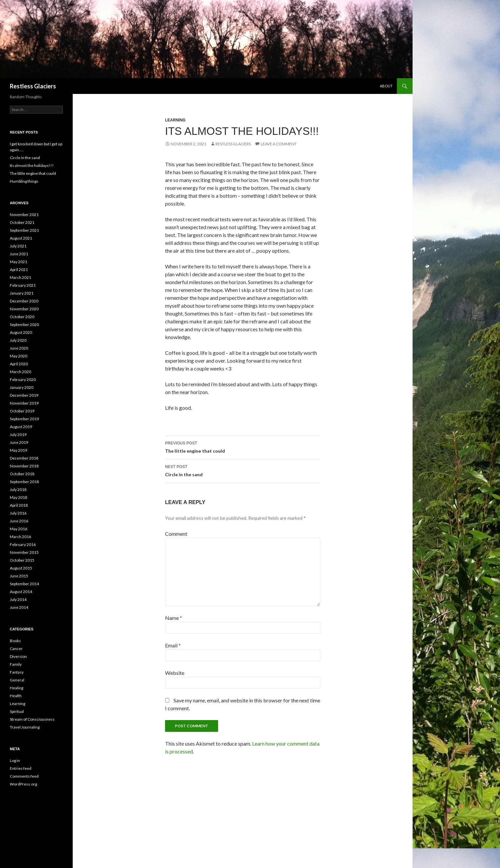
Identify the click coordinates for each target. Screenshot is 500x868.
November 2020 (24, 309)
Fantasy (17, 672)
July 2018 (18, 489)
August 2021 (21, 238)
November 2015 (24, 552)
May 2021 (19, 262)
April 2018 (19, 505)
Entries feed (21, 768)
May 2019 (19, 450)
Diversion (18, 656)
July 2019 (18, 434)
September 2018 (24, 482)
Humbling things (24, 181)
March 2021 (20, 277)
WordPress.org (23, 784)
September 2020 (24, 325)
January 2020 (22, 387)
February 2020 (23, 380)
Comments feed (24, 776)
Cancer (16, 649)
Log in (15, 760)
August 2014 (21, 592)
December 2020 (24, 301)
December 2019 (24, 395)
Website (175, 673)
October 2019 (22, 411)
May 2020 (19, 356)
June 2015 (19, 576)
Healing (17, 688)
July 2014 (18, 599)
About (386, 86)
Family (16, 664)
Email (173, 645)
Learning (175, 120)
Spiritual (17, 711)
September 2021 (24, 230)
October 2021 (22, 222)
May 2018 (19, 497)
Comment (176, 534)
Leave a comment (279, 144)
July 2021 (18, 246)
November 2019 (24, 403)
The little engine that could (243, 446)
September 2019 (24, 419)
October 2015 (22, 560)
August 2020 (21, 332)
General (17, 680)
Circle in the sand (243, 470)
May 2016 (19, 529)
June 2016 (19, 521)
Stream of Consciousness (32, 719)
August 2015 (21, 568)
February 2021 (23, 285)
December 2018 (24, 458)
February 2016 (23, 544)
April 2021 (19, 270)
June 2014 (19, 607)
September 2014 (24, 584)
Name (174, 618)
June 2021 (19, 254)
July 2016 (18, 513)
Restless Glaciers (33, 86)
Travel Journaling (25, 727)
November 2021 (24, 215)
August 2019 (21, 427)
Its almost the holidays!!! (32, 165)
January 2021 (22, 293)
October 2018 (22, 474)
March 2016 (20, 537)
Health (16, 696)
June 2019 (19, 442)
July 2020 (18, 340)
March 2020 (20, 372)
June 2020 (19, 348)
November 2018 (24, 466)
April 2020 (19, 364)
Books (15, 641)
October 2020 (22, 317)
